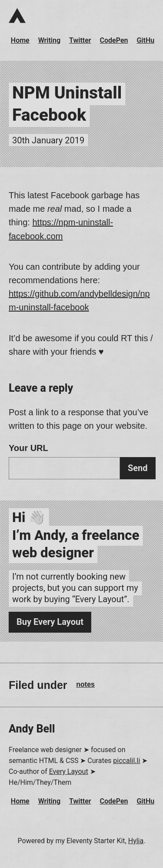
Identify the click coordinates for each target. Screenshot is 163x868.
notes (85, 684)
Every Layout (69, 771)
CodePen (114, 40)
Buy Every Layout (50, 622)
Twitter (80, 40)
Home (20, 40)
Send (138, 468)
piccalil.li (126, 761)
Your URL (28, 448)
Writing (49, 40)
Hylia (136, 841)
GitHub (147, 40)
